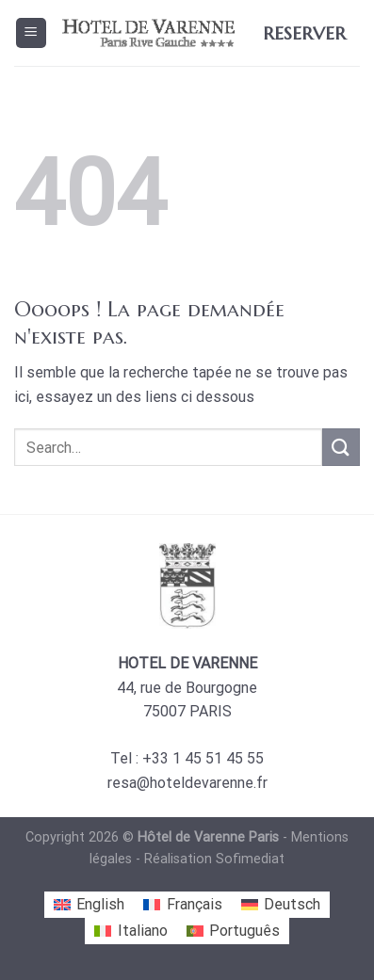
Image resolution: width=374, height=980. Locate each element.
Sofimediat (250, 859)
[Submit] (341, 447)
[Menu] (32, 33)
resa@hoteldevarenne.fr (187, 783)
